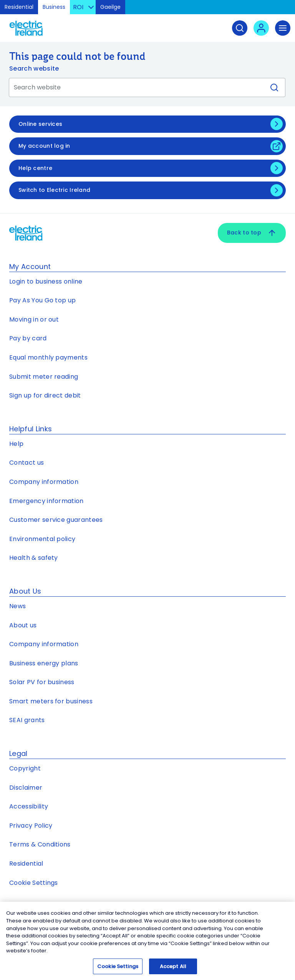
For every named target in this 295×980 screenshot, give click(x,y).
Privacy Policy (31, 826)
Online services (40, 124)
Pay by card (28, 338)
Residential (19, 7)
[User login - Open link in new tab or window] (261, 28)
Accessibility (29, 806)
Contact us (27, 463)
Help (16, 444)
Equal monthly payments (48, 357)
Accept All (173, 968)
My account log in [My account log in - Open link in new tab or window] (44, 146)
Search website (34, 68)
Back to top (252, 233)
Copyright (25, 768)
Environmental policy (42, 539)
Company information (44, 482)
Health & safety (34, 558)
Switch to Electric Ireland (54, 190)
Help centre (35, 168)
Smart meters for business (51, 701)
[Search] (240, 28)
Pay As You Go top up (42, 300)
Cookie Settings (34, 883)
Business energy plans (44, 663)
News (17, 606)
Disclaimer (26, 788)
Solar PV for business (42, 682)
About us (23, 625)
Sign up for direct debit (45, 395)
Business (54, 7)
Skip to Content (283, 9)
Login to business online (46, 281)
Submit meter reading (44, 377)
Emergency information (46, 501)
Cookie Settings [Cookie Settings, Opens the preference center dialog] (118, 968)
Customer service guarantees (56, 520)
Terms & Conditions (40, 844)
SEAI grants (27, 720)
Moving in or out (34, 319)
